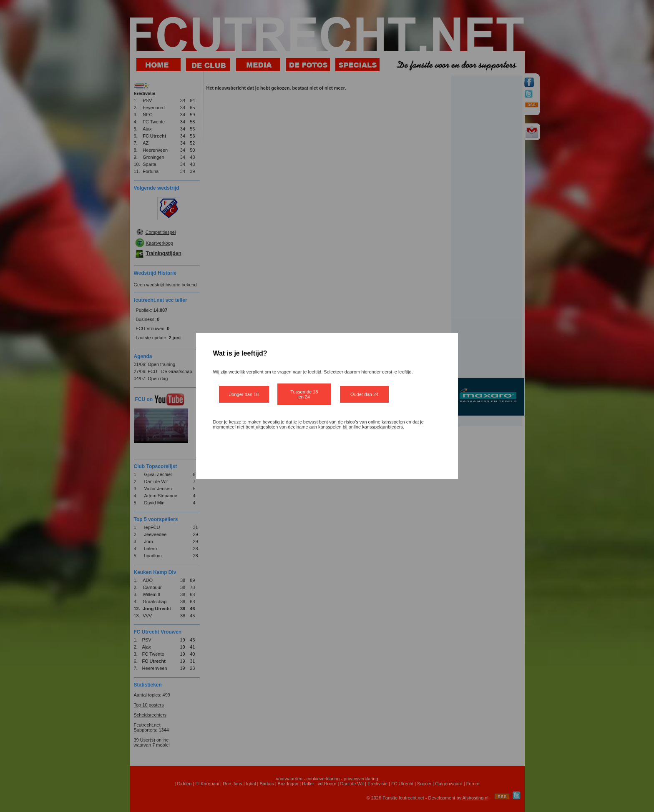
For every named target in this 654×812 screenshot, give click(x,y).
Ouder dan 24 (364, 394)
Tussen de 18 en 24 (304, 394)
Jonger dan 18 (244, 394)
